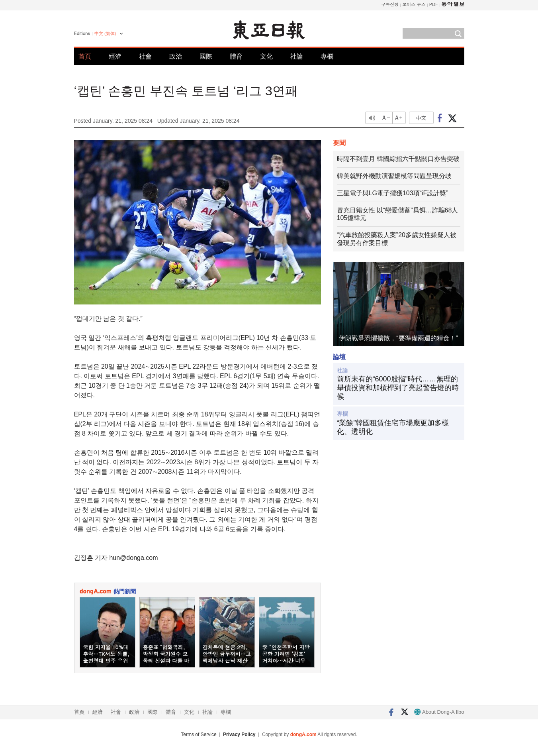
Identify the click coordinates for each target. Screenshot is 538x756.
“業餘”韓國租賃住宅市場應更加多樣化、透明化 (393, 427)
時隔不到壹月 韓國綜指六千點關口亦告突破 (398, 159)
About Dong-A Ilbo (439, 712)
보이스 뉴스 (414, 4)
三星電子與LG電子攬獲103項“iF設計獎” (393, 193)
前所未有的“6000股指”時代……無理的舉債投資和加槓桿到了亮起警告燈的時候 (398, 388)
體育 (236, 56)
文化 (266, 56)
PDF (434, 4)
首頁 (85, 56)
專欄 (327, 56)
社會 (145, 56)
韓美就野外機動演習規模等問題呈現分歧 (394, 176)
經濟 (115, 56)
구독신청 (390, 4)
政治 (176, 56)
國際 (206, 56)
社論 (297, 56)
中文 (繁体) (105, 33)
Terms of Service (199, 734)
